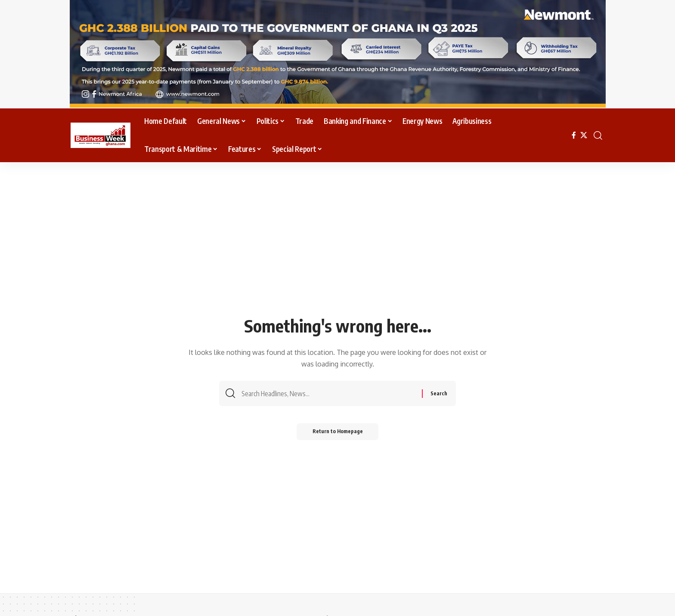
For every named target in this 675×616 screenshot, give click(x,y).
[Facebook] (574, 135)
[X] (584, 135)
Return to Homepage (338, 433)
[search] (598, 136)
